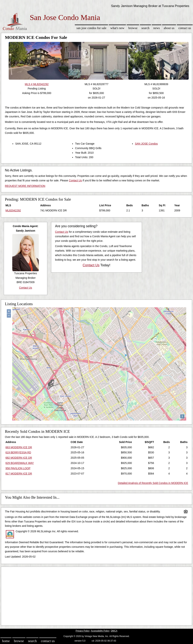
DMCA (114, 631)
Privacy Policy (83, 631)
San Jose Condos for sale (91, 28)
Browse (133, 28)
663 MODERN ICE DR (19, 447)
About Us (169, 28)
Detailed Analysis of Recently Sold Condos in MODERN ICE (153, 483)
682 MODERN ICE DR (19, 458)
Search (145, 28)
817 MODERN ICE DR (19, 474)
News (157, 28)
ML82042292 (13, 210)
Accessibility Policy (100, 631)
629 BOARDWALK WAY (20, 463)
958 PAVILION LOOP (18, 468)
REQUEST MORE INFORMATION (25, 186)
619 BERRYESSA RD (18, 452)
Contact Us (185, 28)
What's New (117, 28)
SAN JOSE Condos (146, 144)
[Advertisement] (96, 595)
